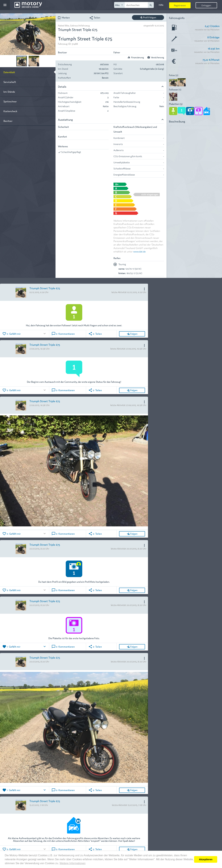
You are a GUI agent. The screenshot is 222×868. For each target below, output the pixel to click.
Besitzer (8, 121)
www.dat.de (139, 251)
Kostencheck (10, 111)
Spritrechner (10, 101)
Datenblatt (9, 72)
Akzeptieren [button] (206, 859)
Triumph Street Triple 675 (45, 288)
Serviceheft (10, 82)
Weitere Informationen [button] (73, 863)
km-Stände (9, 92)
